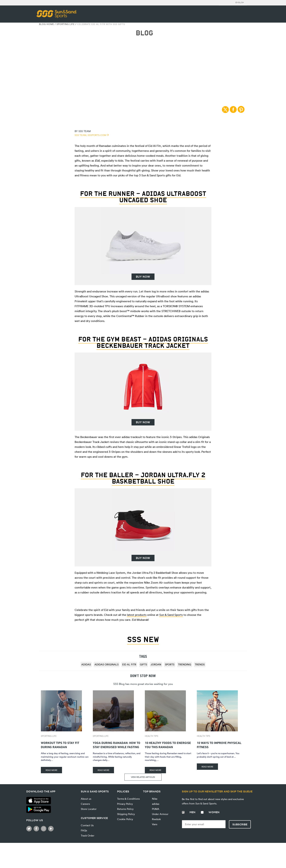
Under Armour (160, 814)
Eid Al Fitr (129, 664)
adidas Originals (107, 664)
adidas (86, 664)
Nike (154, 799)
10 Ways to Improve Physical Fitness (219, 744)
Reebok (156, 819)
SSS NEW (143, 640)
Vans (154, 824)
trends (200, 664)
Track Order (88, 835)
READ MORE (51, 770)
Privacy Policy (125, 804)
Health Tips (151, 736)
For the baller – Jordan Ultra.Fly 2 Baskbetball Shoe (143, 478)
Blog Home (47, 24)
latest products (137, 615)
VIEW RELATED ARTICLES (143, 777)
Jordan (156, 664)
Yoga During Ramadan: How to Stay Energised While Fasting (117, 744)
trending (185, 664)
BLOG (144, 33)
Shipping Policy (126, 814)
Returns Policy (125, 809)
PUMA (155, 809)
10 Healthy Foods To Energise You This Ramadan (168, 744)
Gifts (143, 664)
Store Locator (89, 809)
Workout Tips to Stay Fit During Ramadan (60, 744)
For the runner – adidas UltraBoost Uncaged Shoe (143, 197)
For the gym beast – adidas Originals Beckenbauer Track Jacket (143, 342)
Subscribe (240, 824)
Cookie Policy (125, 819)
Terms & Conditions (128, 799)
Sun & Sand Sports (171, 615)
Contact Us (87, 825)
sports (170, 664)
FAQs (84, 830)
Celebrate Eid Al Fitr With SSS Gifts (101, 24)
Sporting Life (66, 24)
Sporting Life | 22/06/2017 (143, 68)
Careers (85, 804)
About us (86, 799)
